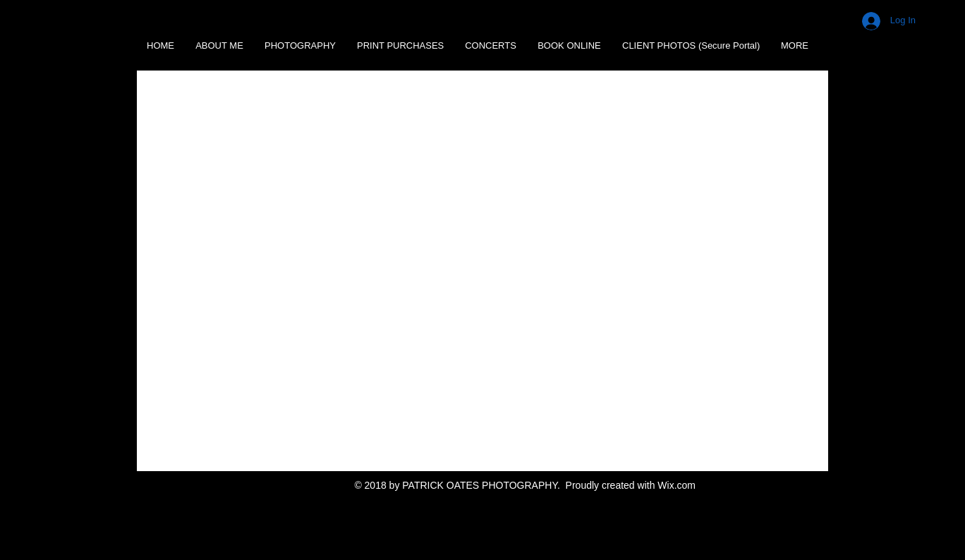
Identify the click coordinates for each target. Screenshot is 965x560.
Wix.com (676, 485)
